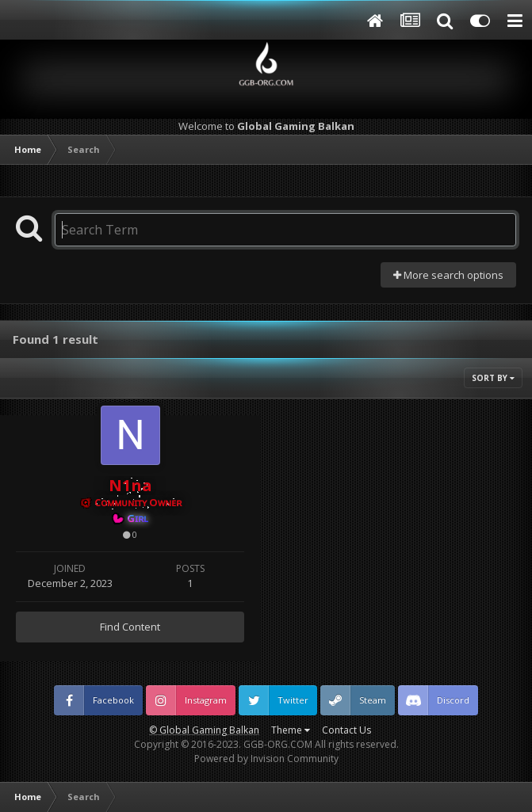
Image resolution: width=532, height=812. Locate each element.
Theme (291, 730)
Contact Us (346, 730)
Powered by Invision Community (266, 759)
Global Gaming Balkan (209, 730)
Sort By (493, 378)
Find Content (130, 627)
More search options (448, 275)
